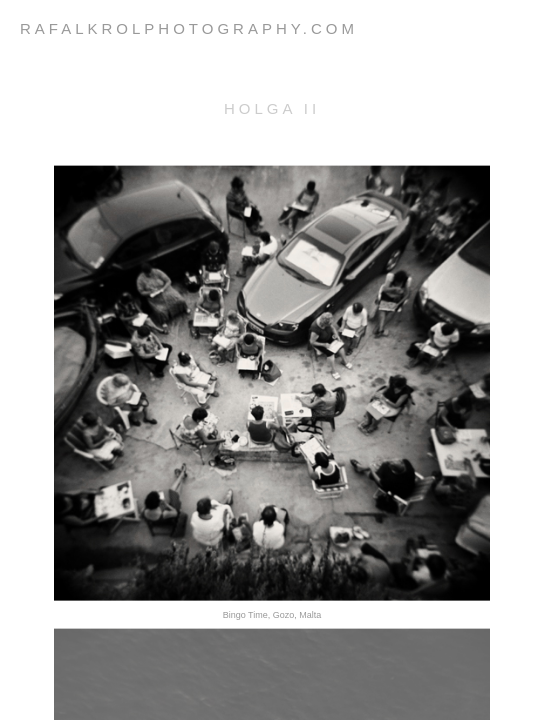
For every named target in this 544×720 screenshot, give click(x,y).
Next (279, 690)
